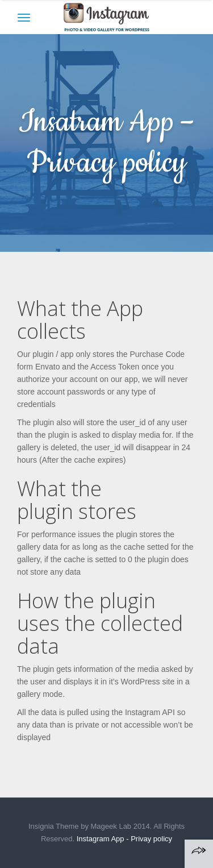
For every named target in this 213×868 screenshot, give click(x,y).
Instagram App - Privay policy (124, 839)
